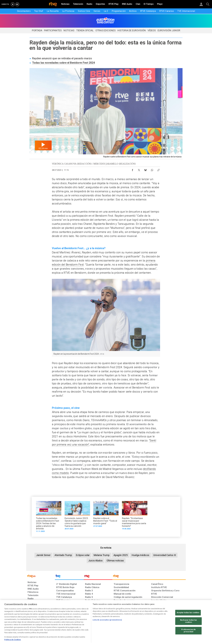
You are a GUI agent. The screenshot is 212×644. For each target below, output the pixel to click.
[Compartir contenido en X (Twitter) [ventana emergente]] (139, 169)
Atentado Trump (63, 555)
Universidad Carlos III (165, 555)
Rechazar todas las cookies (188, 629)
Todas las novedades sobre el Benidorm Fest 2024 (63, 63)
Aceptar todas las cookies (188, 621)
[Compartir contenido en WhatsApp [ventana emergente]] (152, 169)
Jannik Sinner (43, 555)
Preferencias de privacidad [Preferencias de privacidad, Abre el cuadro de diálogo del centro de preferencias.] (188, 639)
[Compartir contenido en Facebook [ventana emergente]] (132, 169)
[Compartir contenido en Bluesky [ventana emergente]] (145, 169)
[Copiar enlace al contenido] (158, 169)
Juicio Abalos (95, 561)
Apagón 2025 (121, 555)
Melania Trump (102, 555)
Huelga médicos (140, 555)
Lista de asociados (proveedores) (107, 628)
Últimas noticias (115, 561)
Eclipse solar (83, 555)
